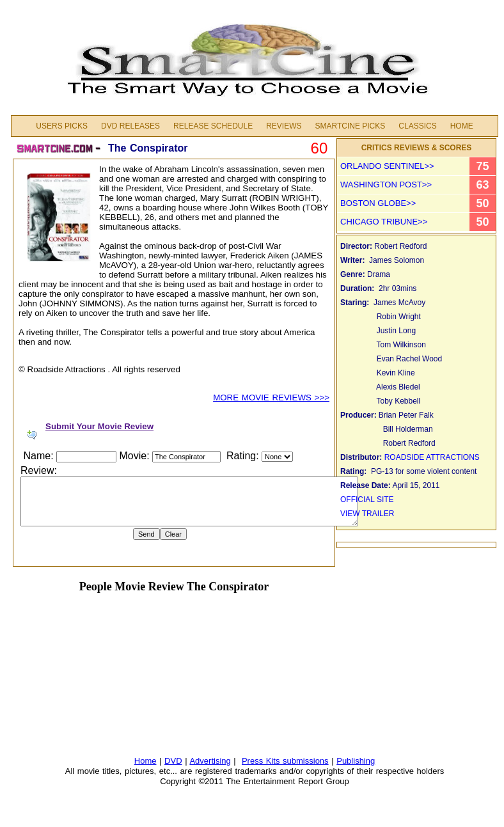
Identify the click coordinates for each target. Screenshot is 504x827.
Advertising (210, 761)
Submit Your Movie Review (99, 426)
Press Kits (262, 761)
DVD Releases (130, 126)
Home (462, 126)
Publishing (356, 761)
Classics (417, 126)
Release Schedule (213, 126)
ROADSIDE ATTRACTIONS (432, 457)
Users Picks (62, 126)
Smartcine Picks (350, 126)
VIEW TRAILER (367, 514)
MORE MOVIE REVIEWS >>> (271, 398)
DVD (173, 761)
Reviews (284, 126)
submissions (306, 761)
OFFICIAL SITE (368, 500)
